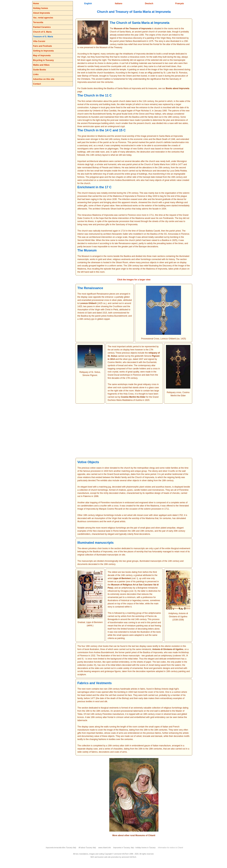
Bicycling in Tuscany (43, 60)
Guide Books (40, 70)
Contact (37, 84)
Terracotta (38, 22)
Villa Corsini (39, 41)
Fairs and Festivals (42, 46)
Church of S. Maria (42, 32)
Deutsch (149, 4)
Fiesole (95, 76)
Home (36, 4)
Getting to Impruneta (43, 51)
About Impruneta (41, 13)
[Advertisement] (134, 431)
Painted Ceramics (42, 27)
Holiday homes (40, 8)
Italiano (119, 4)
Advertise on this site (44, 79)
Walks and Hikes (41, 65)
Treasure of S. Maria (43, 37)
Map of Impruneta (42, 56)
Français (180, 4)
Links (36, 74)
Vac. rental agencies (43, 18)
